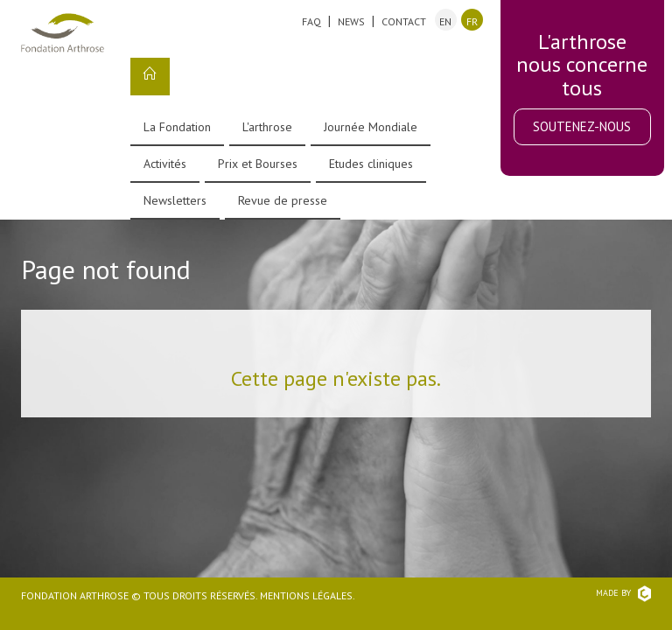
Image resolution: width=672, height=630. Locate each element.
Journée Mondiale (371, 127)
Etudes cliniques (371, 164)
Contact (404, 21)
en (445, 21)
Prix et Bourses (258, 164)
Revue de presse (283, 200)
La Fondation (177, 127)
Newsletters (175, 200)
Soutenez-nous (582, 126)
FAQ (311, 21)
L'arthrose (267, 127)
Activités (165, 164)
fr (472, 21)
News (351, 21)
